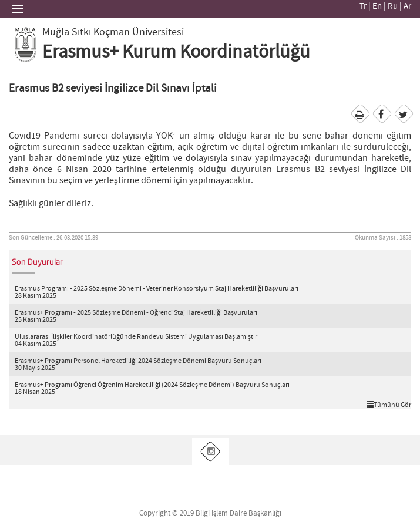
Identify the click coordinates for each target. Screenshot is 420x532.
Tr (363, 6)
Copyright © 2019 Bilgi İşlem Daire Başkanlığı (210, 514)
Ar (407, 6)
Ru (393, 6)
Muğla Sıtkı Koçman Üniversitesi (113, 32)
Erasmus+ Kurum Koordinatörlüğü (176, 52)
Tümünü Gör (389, 405)
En (377, 6)
